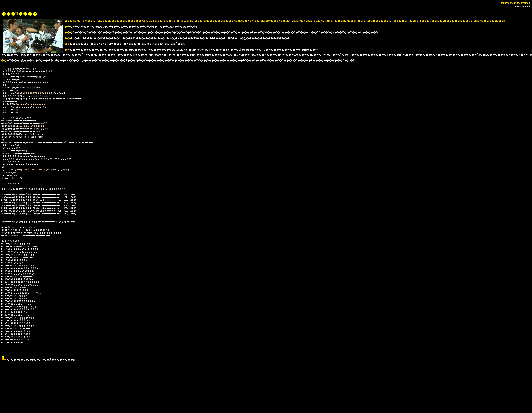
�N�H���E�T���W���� (39, 93)
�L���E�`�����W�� (35, 104)
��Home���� (523, 6)
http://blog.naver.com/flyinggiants (39, 170)
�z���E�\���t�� (36, 126)
